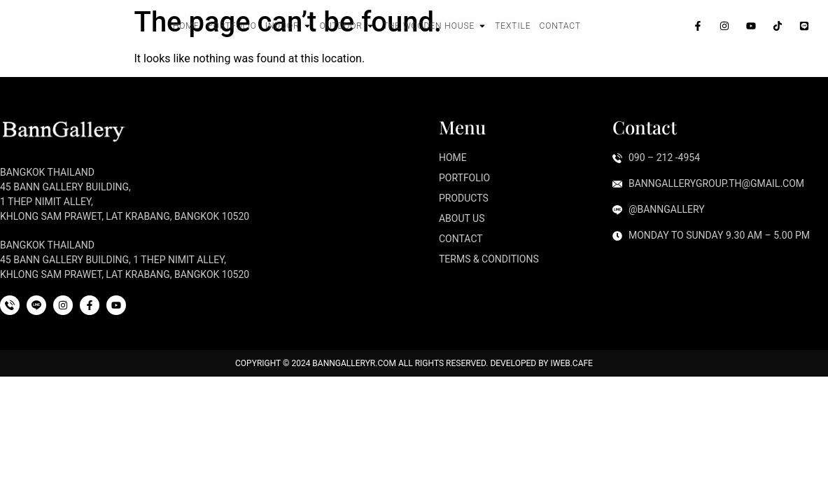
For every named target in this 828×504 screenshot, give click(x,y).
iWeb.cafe (571, 363)
